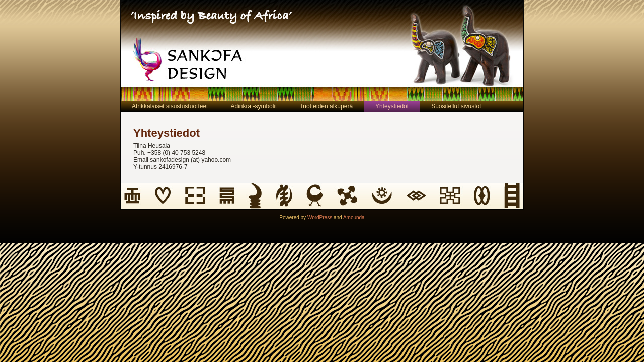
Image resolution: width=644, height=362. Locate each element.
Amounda (354, 217)
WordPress (320, 217)
